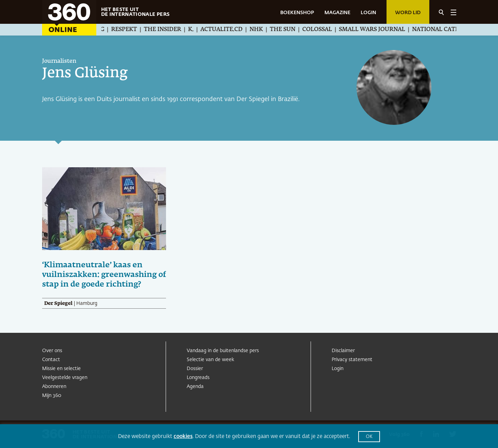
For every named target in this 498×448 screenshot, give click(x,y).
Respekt (130, 30)
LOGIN (368, 13)
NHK (262, 30)
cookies (183, 436)
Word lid (408, 13)
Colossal (323, 30)
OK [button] (369, 437)
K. (197, 30)
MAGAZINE (337, 13)
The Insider (168, 30)
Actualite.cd (227, 30)
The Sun (289, 30)
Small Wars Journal (378, 30)
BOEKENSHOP (297, 13)
